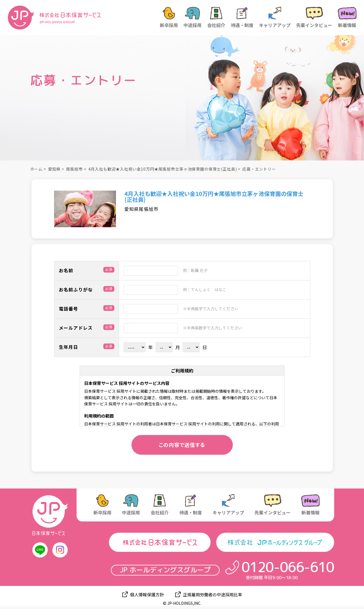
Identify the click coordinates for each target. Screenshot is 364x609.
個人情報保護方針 (147, 594)
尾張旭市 (74, 169)
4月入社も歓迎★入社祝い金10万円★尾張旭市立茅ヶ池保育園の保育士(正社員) (163, 169)
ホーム (36, 169)
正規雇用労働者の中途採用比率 (213, 594)
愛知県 (54, 169)
